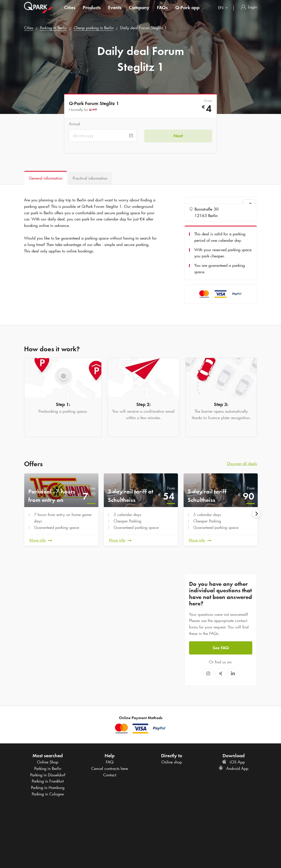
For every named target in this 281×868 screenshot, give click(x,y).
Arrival (74, 124)
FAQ (110, 762)
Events (115, 11)
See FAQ (221, 648)
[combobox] (224, 12)
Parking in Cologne (48, 794)
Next (178, 136)
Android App (233, 768)
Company (139, 11)
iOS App (233, 762)
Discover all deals (242, 463)
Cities (70, 11)
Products (92, 11)
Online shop (172, 762)
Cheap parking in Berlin (94, 28)
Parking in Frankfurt (48, 781)
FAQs (162, 11)
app (187, 11)
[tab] (46, 178)
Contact (110, 775)
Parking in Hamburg (48, 787)
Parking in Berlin (53, 28)
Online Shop (48, 762)
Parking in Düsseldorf (48, 775)
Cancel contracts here (110, 768)
